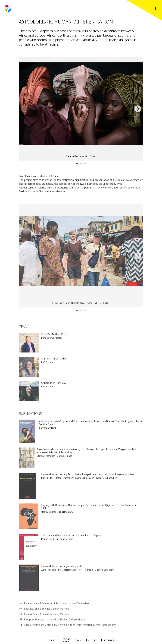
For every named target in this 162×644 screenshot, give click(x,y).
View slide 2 (81, 164)
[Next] (138, 109)
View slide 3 (85, 164)
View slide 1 (77, 164)
